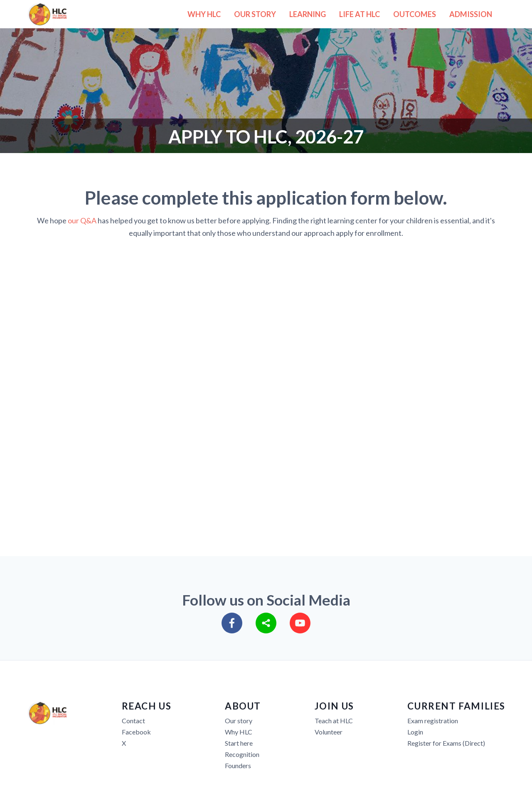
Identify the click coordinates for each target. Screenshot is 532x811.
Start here (239, 743)
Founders (238, 765)
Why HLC (239, 732)
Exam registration (433, 721)
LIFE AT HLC (360, 14)
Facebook (136, 732)
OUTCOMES (415, 14)
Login (415, 732)
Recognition (242, 754)
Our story (239, 721)
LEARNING (308, 14)
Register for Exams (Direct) (446, 743)
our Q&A (82, 220)
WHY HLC (204, 14)
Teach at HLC (334, 721)
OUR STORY (255, 14)
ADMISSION (471, 14)
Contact (133, 721)
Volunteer (329, 732)
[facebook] (232, 623)
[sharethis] (266, 623)
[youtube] (300, 623)
